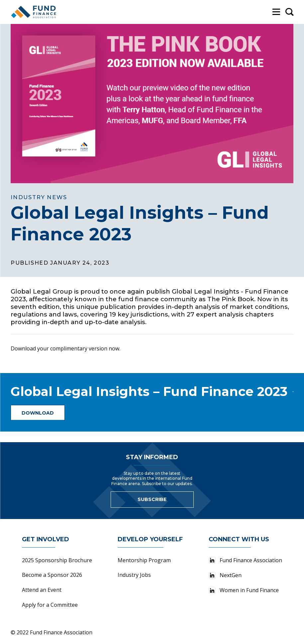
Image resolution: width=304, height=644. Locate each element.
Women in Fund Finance (244, 590)
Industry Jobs (134, 575)
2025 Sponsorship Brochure (57, 560)
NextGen (225, 575)
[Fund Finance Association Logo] (34, 12)
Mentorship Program (144, 560)
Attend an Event (42, 590)
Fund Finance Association (245, 560)
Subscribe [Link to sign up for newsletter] (152, 499)
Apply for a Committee (50, 605)
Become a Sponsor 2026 (52, 575)
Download (38, 413)
